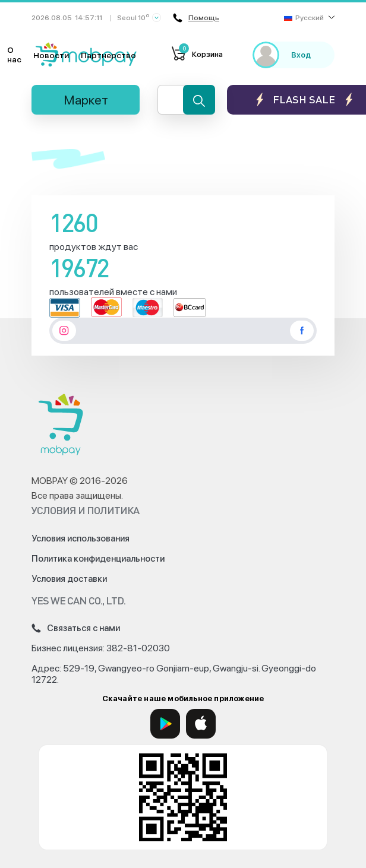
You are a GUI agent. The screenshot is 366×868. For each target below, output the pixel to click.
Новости (51, 55)
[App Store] (201, 724)
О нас (14, 55)
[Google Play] (165, 724)
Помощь (196, 18)
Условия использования (81, 538)
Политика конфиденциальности (98, 559)
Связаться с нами (76, 628)
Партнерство (108, 55)
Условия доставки (69, 579)
